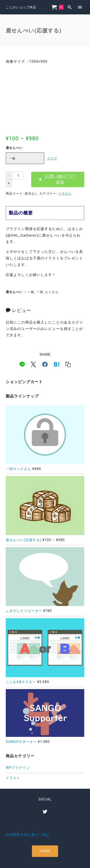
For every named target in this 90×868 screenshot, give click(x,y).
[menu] (80, 7)
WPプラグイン (18, 768)
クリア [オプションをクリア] (52, 158)
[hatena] (57, 364)
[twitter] (45, 811)
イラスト (65, 193)
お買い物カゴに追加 (60, 179)
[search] (70, 7)
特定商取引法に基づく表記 (27, 835)
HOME (45, 851)
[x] (33, 364)
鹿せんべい (14, 148)
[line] (22, 364)
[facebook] (45, 364)
